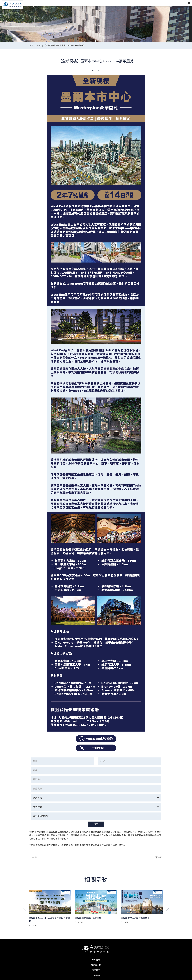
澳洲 (39, 46)
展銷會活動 (96, 965)
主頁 (32, 46)
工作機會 (96, 976)
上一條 (33, 857)
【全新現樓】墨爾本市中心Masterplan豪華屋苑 (64, 46)
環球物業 (96, 960)
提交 (96, 824)
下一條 (159, 857)
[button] (168, 908)
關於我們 (96, 970)
